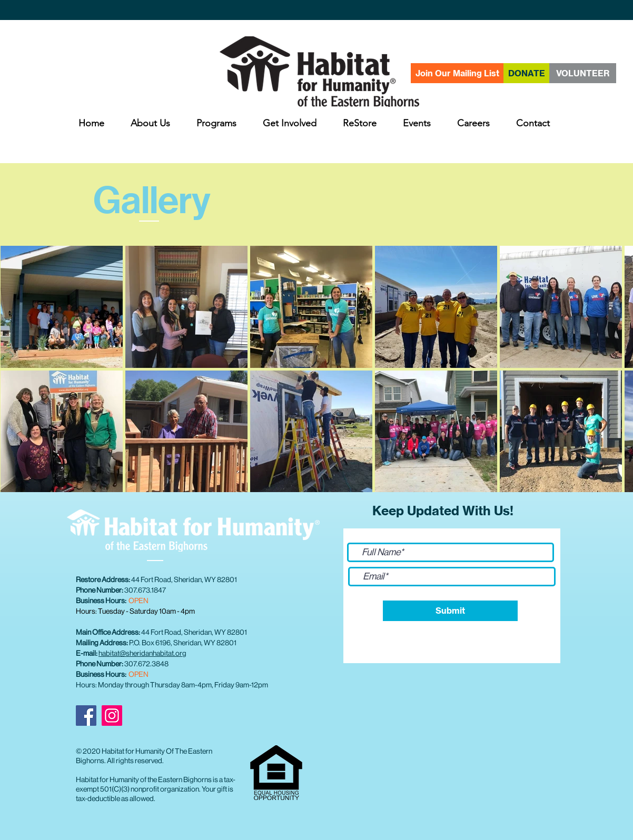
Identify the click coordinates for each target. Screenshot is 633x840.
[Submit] (450, 611)
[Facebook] (86, 716)
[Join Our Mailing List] (457, 73)
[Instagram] (112, 716)
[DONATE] (526, 73)
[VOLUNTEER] (583, 73)
